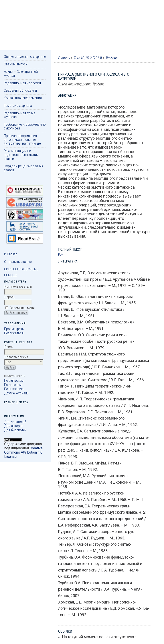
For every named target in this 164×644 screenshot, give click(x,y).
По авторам (13, 385)
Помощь (11, 275)
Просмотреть (14, 329)
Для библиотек (15, 430)
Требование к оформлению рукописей (25, 126)
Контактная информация (23, 98)
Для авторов (14, 426)
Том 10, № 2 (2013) (88, 58)
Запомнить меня (22, 308)
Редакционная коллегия (22, 83)
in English (11, 254)
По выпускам (14, 381)
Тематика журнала (18, 105)
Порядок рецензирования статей (24, 168)
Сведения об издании (20, 90)
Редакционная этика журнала (20, 115)
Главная (64, 58)
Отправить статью (18, 262)
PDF (61, 254)
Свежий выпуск (16, 64)
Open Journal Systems (21, 269)
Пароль (10, 297)
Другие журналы (17, 393)
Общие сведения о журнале (25, 57)
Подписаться (14, 333)
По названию (14, 389)
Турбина (112, 58)
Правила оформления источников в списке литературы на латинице (22, 140)
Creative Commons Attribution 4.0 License (23, 452)
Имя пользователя (18, 286)
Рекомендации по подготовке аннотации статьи (21, 155)
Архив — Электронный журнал (21, 73)
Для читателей (15, 422)
